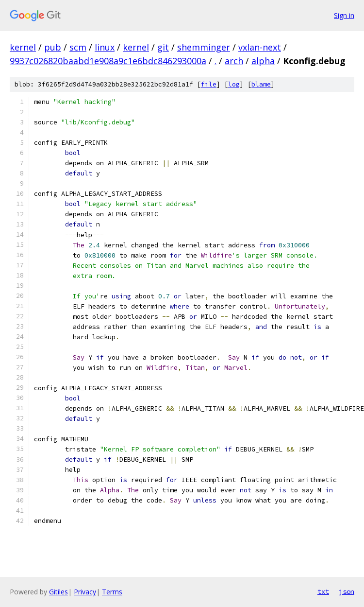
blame (261, 84)
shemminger (204, 47)
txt (323, 591)
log (234, 84)
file (209, 84)
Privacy (85, 592)
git (163, 47)
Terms (112, 592)
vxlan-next (260, 47)
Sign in (344, 15)
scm (78, 47)
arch (234, 61)
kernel (23, 47)
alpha (263, 61)
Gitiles (58, 592)
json (347, 591)
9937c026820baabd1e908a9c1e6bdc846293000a (108, 61)
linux (105, 47)
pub (53, 47)
